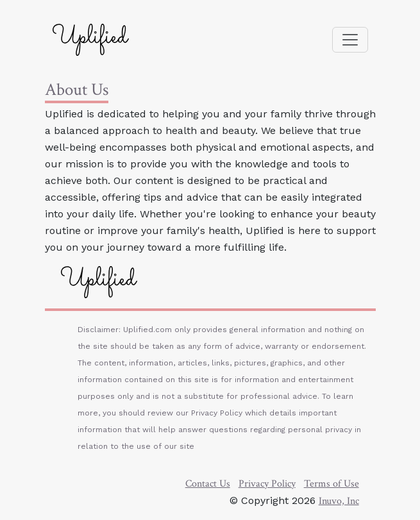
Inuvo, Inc (339, 501)
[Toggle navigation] (350, 40)
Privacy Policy (267, 484)
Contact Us (208, 484)
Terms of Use (332, 484)
